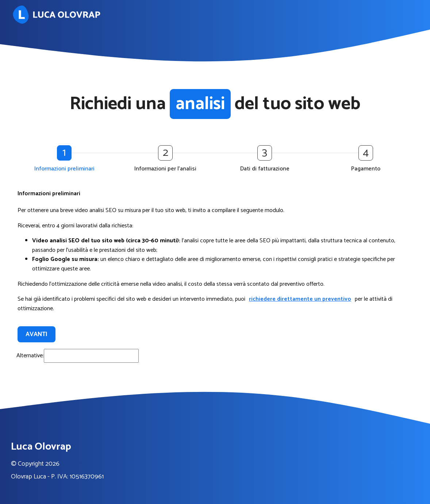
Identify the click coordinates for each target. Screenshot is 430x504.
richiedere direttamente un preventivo (300, 299)
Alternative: (30, 356)
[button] (66, 159)
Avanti (37, 334)
